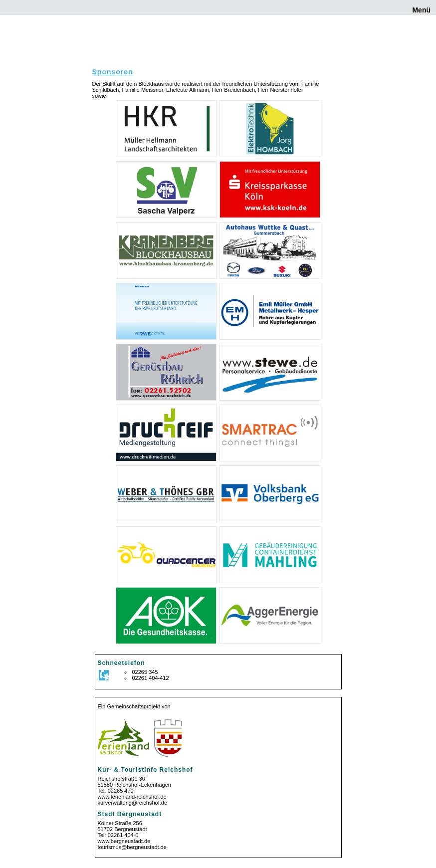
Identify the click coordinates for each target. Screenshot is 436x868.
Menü (421, 10)
